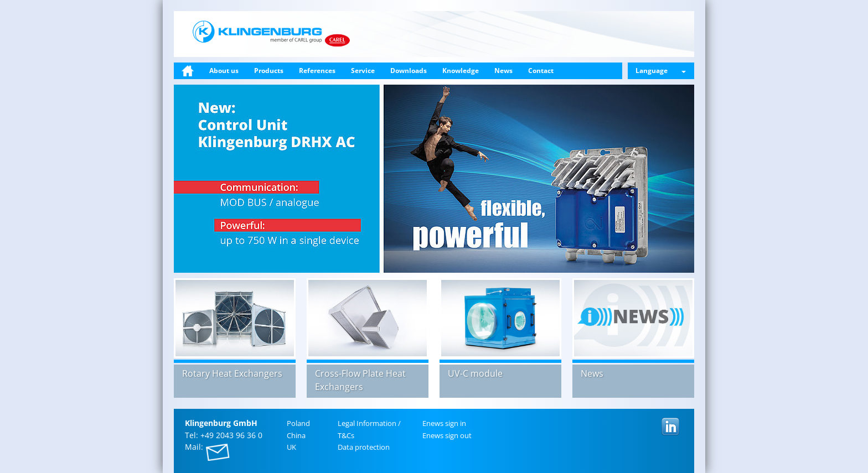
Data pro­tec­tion (364, 447)
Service (363, 71)
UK (291, 447)
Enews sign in (444, 423)
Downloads (409, 71)
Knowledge (461, 71)
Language (661, 71)
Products (269, 71)
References (317, 71)
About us (224, 71)
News (503, 71)
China (296, 435)
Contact (541, 71)
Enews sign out (447, 435)
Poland (298, 423)
